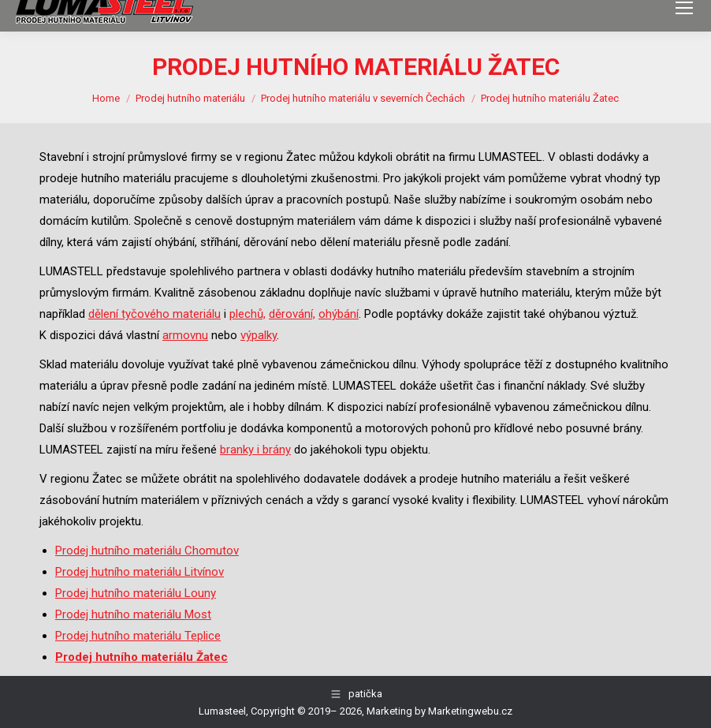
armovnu (185, 335)
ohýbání (339, 314)
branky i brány (255, 450)
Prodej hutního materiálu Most (133, 614)
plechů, (248, 314)
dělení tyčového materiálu (154, 314)
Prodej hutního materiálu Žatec (141, 657)
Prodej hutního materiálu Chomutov (147, 551)
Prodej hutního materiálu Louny (136, 593)
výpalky (259, 335)
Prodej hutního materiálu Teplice (138, 636)
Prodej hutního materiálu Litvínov (140, 572)
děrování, (292, 314)
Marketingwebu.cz (470, 711)
